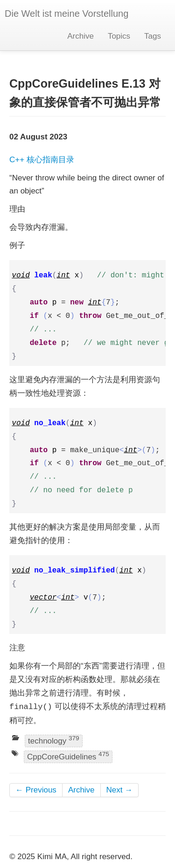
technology (54, 740)
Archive (80, 36)
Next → (120, 790)
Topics (119, 36)
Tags (153, 36)
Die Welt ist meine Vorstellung (66, 14)
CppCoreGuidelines (68, 756)
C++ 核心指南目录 (42, 160)
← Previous (36, 790)
